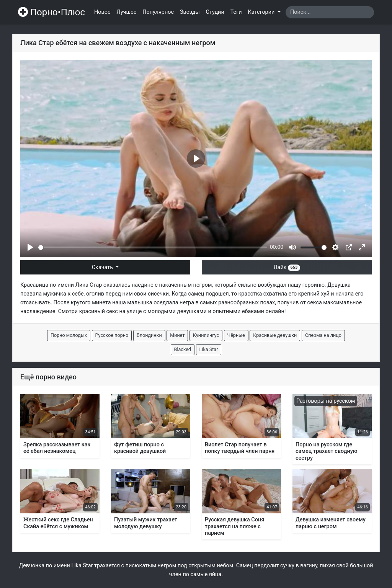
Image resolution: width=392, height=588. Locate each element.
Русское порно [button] (112, 335)
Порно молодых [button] (69, 335)
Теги (236, 12)
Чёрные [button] (236, 335)
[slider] (153, 247)
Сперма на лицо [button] (323, 335)
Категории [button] (262, 12)
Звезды (190, 12)
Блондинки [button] (149, 335)
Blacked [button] (183, 349)
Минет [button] (177, 335)
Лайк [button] (287, 267)
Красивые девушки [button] (275, 335)
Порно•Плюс (51, 12)
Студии (215, 12)
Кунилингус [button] (206, 335)
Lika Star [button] (209, 349)
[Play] (30, 247)
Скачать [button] (103, 267)
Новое (102, 12)
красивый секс (99, 311)
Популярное (158, 12)
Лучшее (127, 12)
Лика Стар (89, 285)
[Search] (330, 12)
